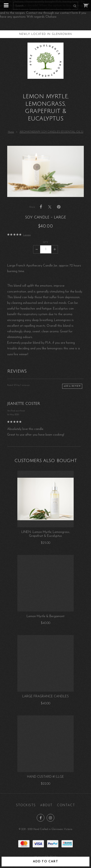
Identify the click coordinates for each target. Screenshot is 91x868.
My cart (88, 4)
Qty (46, 242)
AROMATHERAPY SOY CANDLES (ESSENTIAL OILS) (51, 132)
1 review (27, 235)
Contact (66, 805)
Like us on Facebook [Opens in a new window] (41, 818)
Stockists (26, 805)
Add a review (72, 386)
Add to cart (45, 862)
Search (74, 6)
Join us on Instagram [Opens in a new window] (50, 818)
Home (11, 132)
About (46, 805)
